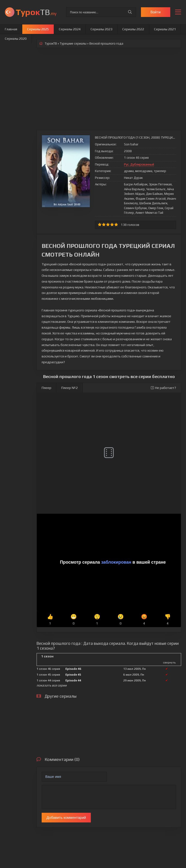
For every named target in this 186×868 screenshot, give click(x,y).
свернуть (169, 663)
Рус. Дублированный (139, 164)
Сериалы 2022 (133, 29)
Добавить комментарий (66, 817)
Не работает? (163, 388)
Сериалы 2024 (70, 29)
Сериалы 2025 (38, 29)
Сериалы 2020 (16, 39)
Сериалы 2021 (165, 29)
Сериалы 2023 (101, 29)
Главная (11, 29)
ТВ (36, 12)
